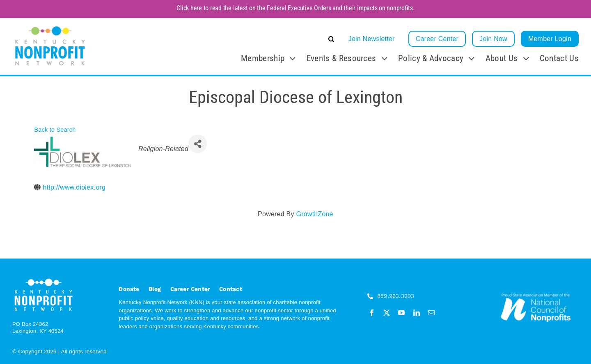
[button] (270, 39)
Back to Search (55, 130)
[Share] (198, 144)
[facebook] (372, 313)
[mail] (431, 313)
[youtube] (401, 313)
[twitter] (387, 313)
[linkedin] (417, 313)
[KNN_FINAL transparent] (50, 27)
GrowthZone (314, 214)
